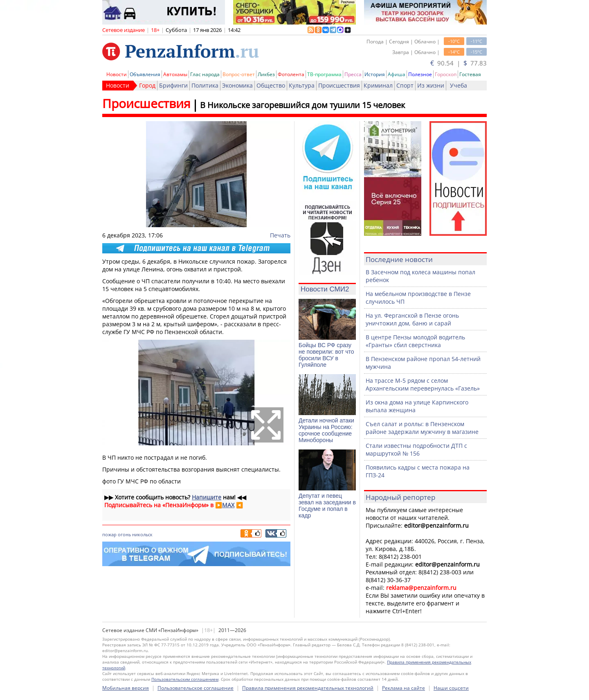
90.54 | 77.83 (459, 63)
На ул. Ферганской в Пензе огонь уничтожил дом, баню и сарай (412, 319)
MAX (228, 505)
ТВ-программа (324, 74)
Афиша (397, 74)
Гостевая (470, 74)
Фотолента (291, 74)
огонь (124, 534)
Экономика (237, 85)
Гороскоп (446, 74)
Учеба (459, 85)
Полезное (420, 74)
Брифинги (173, 85)
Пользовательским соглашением (185, 679)
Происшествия (339, 85)
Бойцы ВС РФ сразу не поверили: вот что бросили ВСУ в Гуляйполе (326, 355)
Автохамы (175, 74)
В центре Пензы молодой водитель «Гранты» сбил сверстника (415, 341)
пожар (109, 534)
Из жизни (431, 85)
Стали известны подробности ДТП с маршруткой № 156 (416, 449)
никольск (142, 534)
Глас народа (205, 74)
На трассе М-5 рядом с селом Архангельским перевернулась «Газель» (423, 384)
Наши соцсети (451, 688)
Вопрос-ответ (239, 74)
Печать (280, 235)
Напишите (207, 497)
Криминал (378, 85)
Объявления (145, 74)
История (375, 74)
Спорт (405, 85)
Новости (117, 74)
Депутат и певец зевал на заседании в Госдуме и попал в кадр (327, 506)
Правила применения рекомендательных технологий (308, 688)
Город (147, 85)
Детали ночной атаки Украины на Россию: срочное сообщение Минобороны (326, 430)
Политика (205, 85)
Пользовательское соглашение (196, 688)
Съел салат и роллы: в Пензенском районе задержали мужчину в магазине (422, 428)
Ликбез (266, 74)
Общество (271, 85)
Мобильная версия (126, 688)
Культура (302, 85)
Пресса (353, 74)
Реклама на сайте (404, 688)
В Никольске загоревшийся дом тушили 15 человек (302, 105)
